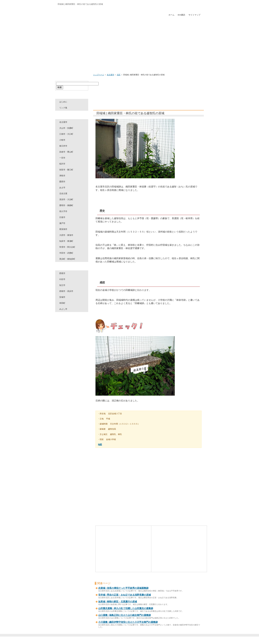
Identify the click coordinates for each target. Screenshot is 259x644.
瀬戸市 (62, 223)
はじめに (63, 102)
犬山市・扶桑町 (66, 128)
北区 (119, 75)
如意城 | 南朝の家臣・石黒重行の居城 (118, 602)
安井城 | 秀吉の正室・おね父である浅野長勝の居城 (125, 595)
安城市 (62, 297)
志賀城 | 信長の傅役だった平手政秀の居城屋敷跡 (123, 588)
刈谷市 (62, 279)
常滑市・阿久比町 (67, 247)
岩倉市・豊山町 (66, 152)
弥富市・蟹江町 (66, 170)
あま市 (62, 188)
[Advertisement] (156, 88)
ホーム (171, 15)
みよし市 (63, 309)
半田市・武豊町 (66, 253)
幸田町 (62, 303)
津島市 (62, 176)
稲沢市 (62, 164)
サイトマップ (194, 15)
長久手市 (63, 211)
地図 (100, 445)
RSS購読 (181, 15)
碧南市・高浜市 (66, 291)
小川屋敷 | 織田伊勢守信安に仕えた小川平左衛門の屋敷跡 (128, 622)
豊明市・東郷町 (66, 205)
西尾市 (62, 273)
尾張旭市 (63, 229)
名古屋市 (111, 75)
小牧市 (62, 140)
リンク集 (63, 108)
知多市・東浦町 (66, 241)
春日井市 (63, 146)
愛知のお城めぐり (129, 641)
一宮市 (62, 158)
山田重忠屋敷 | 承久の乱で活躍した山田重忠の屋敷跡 (126, 608)
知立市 (62, 285)
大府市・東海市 (66, 235)
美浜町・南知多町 (67, 259)
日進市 (62, 217)
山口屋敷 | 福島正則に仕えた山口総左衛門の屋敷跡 (125, 615)
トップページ (99, 75)
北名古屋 (63, 194)
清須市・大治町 (66, 199)
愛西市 (62, 182)
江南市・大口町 (66, 134)
